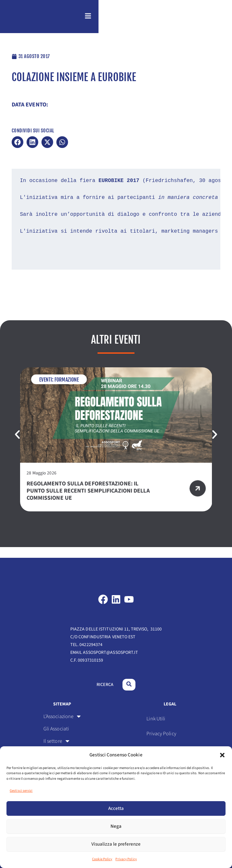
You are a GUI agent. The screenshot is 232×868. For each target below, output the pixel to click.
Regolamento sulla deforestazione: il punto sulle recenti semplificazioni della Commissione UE (88, 501)
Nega (116, 826)
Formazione (66, 390)
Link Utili (156, 719)
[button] (222, 755)
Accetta (116, 808)
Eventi (46, 390)
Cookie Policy (102, 859)
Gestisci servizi (21, 791)
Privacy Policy (126, 859)
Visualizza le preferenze (116, 844)
